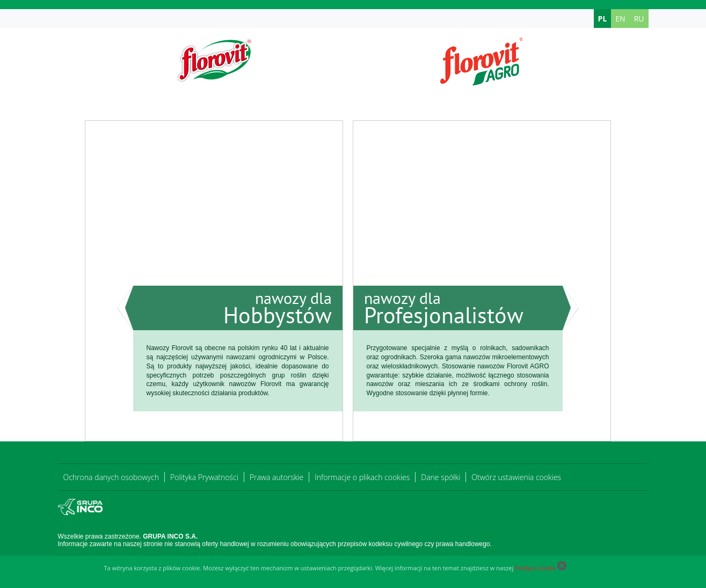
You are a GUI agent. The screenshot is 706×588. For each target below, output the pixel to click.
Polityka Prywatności (204, 477)
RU (639, 19)
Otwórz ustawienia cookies (516, 477)
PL (603, 19)
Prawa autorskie (276, 477)
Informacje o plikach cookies (362, 477)
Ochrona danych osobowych (111, 477)
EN (620, 19)
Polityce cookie (535, 568)
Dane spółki (441, 477)
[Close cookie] (562, 568)
